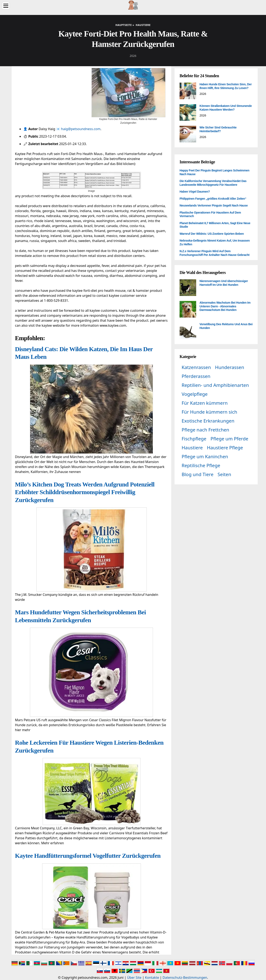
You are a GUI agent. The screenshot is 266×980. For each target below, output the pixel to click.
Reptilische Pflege (201, 465)
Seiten (224, 474)
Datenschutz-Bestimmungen (185, 978)
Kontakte (152, 978)
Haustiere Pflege (225, 448)
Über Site (134, 978)
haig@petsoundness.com (81, 129)
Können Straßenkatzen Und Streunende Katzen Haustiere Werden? (226, 108)
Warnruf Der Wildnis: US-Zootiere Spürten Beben (212, 234)
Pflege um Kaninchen (205, 456)
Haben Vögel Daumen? (195, 192)
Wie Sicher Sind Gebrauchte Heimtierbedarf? (218, 129)
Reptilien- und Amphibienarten (215, 385)
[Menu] (6, 6)
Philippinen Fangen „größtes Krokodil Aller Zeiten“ (213, 199)
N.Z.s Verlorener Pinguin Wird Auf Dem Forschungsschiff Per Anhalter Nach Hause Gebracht (214, 253)
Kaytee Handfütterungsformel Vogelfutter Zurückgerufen (88, 856)
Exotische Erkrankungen (208, 421)
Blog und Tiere (198, 474)
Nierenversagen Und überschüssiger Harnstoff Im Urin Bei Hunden (224, 283)
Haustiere (192, 448)
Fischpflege (194, 439)
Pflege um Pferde (229, 439)
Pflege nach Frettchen (205, 430)
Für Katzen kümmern (205, 403)
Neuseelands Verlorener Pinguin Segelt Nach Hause (214, 205)
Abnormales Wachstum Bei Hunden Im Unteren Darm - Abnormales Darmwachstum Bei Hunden (225, 306)
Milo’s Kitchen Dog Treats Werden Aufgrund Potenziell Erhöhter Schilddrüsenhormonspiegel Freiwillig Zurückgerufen (85, 492)
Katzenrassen (196, 367)
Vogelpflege (195, 394)
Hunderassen (230, 367)
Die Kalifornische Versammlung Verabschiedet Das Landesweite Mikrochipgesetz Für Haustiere (213, 183)
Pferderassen (196, 376)
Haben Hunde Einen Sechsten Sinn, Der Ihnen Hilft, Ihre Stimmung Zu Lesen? (226, 86)
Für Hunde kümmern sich (209, 412)
